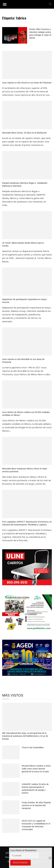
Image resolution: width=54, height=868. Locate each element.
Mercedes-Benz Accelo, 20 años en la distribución (24, 133)
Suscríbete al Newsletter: (19, 866)
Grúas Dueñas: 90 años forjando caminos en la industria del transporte (36, 805)
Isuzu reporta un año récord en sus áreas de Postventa (27, 83)
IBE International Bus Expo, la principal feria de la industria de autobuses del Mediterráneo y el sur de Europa (25, 736)
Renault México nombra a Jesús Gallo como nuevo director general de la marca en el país (36, 769)
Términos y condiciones (28, 857)
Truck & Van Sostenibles (33, 747)
